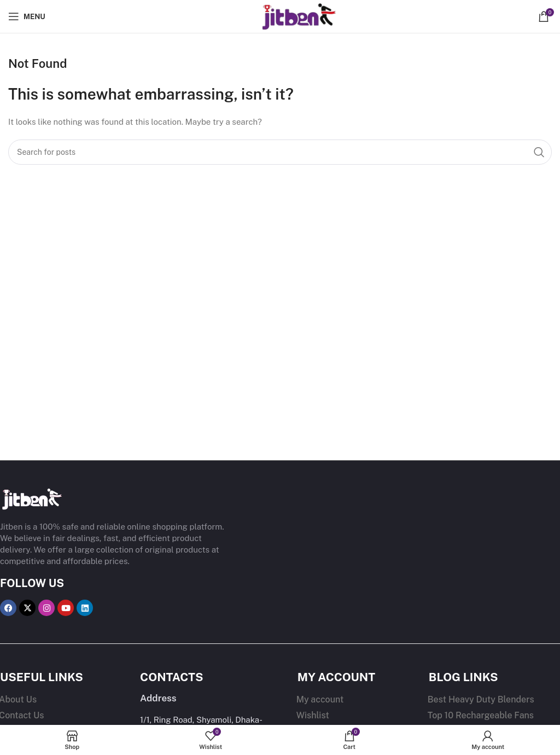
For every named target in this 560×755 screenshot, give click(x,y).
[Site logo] (280, 16)
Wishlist (313, 715)
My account (320, 699)
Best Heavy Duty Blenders (481, 699)
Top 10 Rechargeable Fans (481, 715)
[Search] (280, 152)
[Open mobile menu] (27, 16)
